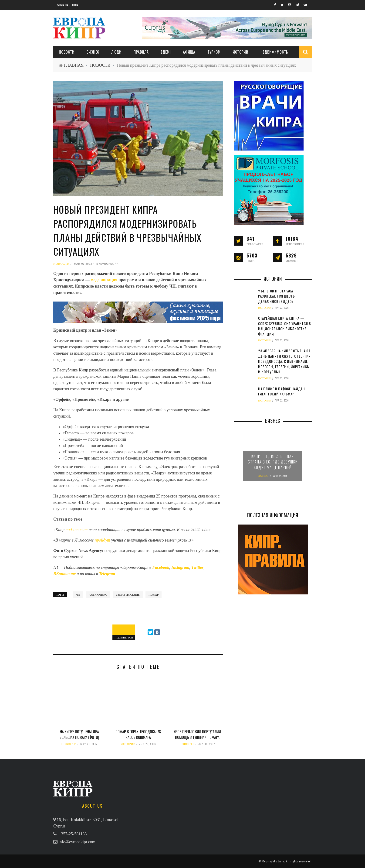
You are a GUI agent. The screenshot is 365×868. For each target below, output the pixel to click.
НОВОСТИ (67, 52)
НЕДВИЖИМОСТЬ (274, 52)
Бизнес (93, 52)
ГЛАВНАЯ (74, 65)
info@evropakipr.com (77, 842)
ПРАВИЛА (141, 52)
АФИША (189, 52)
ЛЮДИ (116, 52)
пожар (154, 595)
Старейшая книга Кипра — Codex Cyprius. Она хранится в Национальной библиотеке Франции (285, 326)
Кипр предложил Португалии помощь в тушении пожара (197, 734)
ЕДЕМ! (166, 52)
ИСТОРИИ (241, 52)
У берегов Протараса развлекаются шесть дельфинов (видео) (277, 296)
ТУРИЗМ (214, 52)
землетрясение (128, 595)
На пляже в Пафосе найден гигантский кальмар (282, 391)
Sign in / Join (68, 5)
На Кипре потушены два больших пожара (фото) (79, 734)
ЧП (78, 595)
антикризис (98, 595)
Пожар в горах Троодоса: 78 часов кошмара (138, 734)
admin (280, 861)
